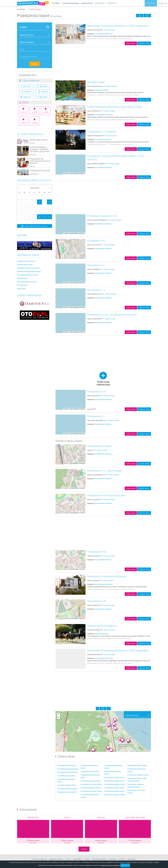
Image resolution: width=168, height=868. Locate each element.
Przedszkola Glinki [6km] (66, 776)
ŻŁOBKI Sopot (22, 278)
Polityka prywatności (39, 859)
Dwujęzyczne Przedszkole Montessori (107, 576)
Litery (67, 817)
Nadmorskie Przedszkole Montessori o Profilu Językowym (118, 26)
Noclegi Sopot (22, 285)
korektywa (28, 91)
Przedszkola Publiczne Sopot (28, 275)
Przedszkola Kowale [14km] (114, 791)
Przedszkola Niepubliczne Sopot (29, 271)
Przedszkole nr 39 (97, 601)
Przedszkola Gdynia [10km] (91, 781)
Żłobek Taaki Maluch (39, 140)
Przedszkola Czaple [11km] (114, 777)
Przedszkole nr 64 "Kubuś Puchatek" (106, 495)
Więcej (84, 849)
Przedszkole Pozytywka (40, 170)
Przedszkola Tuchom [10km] (91, 784)
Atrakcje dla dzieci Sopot (26, 261)
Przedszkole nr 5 (96, 265)
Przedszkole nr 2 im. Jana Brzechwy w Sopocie (112, 315)
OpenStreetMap (74, 173)
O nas (68, 859)
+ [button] (59, 714)
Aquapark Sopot (96, 82)
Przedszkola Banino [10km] (91, 788)
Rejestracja (131, 859)
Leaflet (66, 173)
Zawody (101, 817)
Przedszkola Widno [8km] (67, 785)
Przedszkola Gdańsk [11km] (114, 781)
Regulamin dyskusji (57, 859)
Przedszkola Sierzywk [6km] (68, 772)
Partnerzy (113, 859)
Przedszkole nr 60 (97, 552)
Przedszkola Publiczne (103, 139)
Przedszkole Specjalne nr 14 (102, 216)
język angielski (44, 97)
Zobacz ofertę (131, 43)
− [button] (59, 717)
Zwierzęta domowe (135, 817)
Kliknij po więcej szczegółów (110, 865)
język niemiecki (28, 86)
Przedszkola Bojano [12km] (114, 788)
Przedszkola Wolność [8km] (67, 789)
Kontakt (122, 859)
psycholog (44, 91)
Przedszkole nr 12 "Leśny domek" (105, 471)
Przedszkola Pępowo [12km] (114, 784)
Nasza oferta (77, 859)
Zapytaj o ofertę (144, 43)
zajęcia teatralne (28, 97)
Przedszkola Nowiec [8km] (67, 792)
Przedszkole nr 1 (96, 416)
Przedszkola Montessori (104, 34)
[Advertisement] (103, 64)
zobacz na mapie (109, 30)
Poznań (32, 143)
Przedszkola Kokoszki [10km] (91, 791)
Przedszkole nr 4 (96, 290)
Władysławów (34, 174)
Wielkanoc (33, 817)
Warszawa (33, 155)
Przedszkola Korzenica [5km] (68, 769)
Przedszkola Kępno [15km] (137, 765)
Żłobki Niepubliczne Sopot (27, 282)
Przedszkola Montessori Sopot (28, 268)
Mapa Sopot (21, 289)
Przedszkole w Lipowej (99, 446)
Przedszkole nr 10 (97, 391)
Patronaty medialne (100, 859)
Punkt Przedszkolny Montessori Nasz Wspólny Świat (115, 107)
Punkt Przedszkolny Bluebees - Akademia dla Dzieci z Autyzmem (39, 149)
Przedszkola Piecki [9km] (90, 771)
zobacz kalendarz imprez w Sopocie (36, 226)
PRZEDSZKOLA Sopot (25, 265)
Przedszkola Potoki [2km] (67, 765)
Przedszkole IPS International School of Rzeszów (40, 161)
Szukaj (34, 64)
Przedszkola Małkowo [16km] (138, 775)
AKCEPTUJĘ (125, 865)
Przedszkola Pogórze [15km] (114, 795)
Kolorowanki (28, 809)
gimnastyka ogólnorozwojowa (45, 86)
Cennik (87, 859)
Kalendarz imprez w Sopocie (34, 180)
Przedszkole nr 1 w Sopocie (102, 131)
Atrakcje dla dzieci (102, 90)
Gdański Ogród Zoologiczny (102, 626)
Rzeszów (32, 166)
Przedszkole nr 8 (96, 241)
